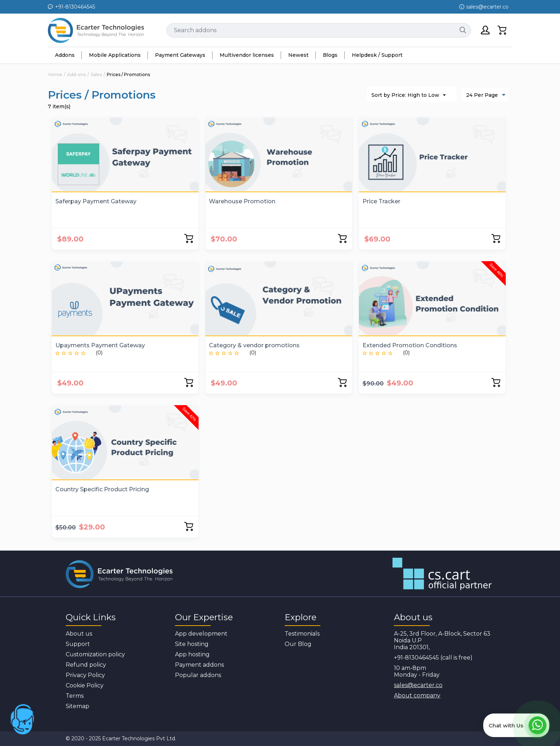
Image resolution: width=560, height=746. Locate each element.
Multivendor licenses (247, 55)
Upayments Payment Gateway (100, 345)
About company (417, 695)
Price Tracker (381, 201)
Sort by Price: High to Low (409, 95)
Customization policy (95, 654)
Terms (75, 696)
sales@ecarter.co (418, 685)
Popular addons (198, 675)
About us (79, 634)
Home (55, 74)
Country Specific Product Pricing (102, 489)
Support (78, 644)
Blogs (330, 55)
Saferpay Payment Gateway (96, 201)
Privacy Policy (85, 675)
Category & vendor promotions (254, 345)
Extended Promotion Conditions (410, 345)
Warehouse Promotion (242, 201)
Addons (65, 55)
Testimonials (302, 634)
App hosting (192, 654)
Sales (96, 74)
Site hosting (192, 644)
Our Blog (298, 644)
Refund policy (86, 665)
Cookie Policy (85, 685)
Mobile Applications (115, 55)
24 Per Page (486, 96)
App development (201, 634)
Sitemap (77, 706)
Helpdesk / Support (377, 55)
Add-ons (76, 74)
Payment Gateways (180, 55)
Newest (298, 55)
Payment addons (199, 665)
